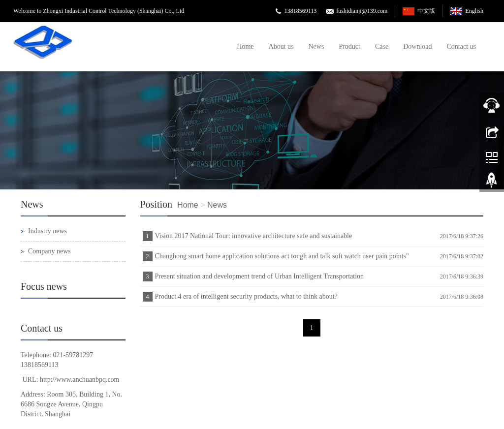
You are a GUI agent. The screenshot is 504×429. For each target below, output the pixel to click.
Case (382, 46)
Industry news (47, 231)
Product (349, 46)
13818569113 (301, 11)
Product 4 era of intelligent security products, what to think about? (246, 296)
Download (417, 46)
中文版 (426, 11)
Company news (49, 251)
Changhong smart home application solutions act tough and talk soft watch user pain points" (282, 256)
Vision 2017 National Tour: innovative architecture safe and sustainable (254, 236)
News (316, 46)
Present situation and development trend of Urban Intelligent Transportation (260, 276)
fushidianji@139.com (362, 11)
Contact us (462, 46)
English (474, 11)
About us (281, 46)
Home (245, 46)
